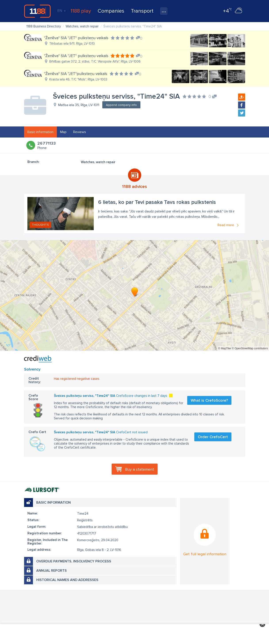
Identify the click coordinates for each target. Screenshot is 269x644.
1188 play (81, 11)
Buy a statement (140, 469)
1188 (37, 11)
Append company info (121, 105)
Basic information (40, 132)
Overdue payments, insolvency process (74, 561)
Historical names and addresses (67, 580)
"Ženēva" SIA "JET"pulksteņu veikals (76, 74)
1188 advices (134, 187)
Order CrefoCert (213, 437)
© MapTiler (225, 348)
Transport (142, 11)
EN (61, 11)
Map (63, 132)
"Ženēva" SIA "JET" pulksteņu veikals (76, 38)
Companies (111, 11)
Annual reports (52, 571)
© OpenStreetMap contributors (250, 348)
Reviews (80, 132)
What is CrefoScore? (209, 400)
